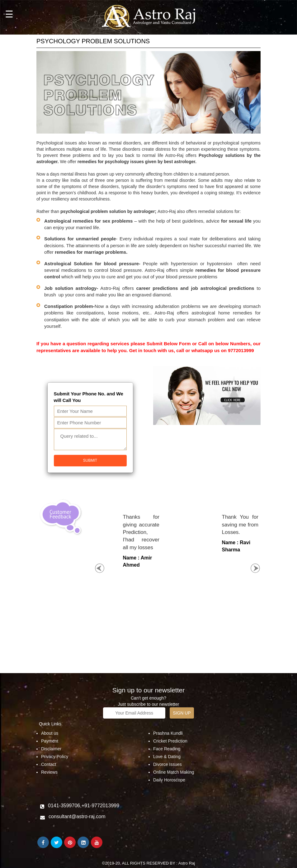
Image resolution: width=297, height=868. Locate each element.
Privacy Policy (55, 757)
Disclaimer (51, 749)
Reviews (49, 772)
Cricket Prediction (170, 741)
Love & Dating (167, 757)
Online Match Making (174, 772)
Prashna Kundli (168, 733)
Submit (90, 460)
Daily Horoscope (169, 780)
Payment (50, 741)
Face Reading (167, 749)
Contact (49, 764)
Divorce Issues (167, 764)
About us (50, 733)
